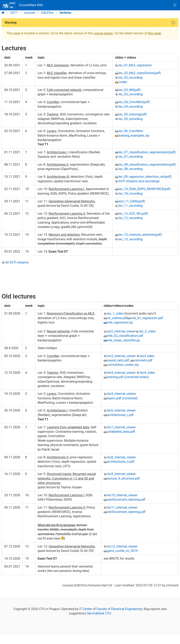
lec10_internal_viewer (122, 495)
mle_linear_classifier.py (124, 340)
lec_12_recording (130, 218)
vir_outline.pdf (117, 318)
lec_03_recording (130, 94)
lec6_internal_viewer (122, 410)
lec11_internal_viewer (122, 507)
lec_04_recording (130, 107)
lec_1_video (115, 313)
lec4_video (147, 373)
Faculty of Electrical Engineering (119, 609)
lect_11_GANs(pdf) (132, 201)
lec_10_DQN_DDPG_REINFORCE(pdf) (144, 189)
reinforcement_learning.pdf (126, 500)
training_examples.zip (134, 136)
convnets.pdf (143, 360)
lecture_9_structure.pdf (124, 478)
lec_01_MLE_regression (135, 65)
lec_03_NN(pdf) (130, 90)
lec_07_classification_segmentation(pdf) (147, 152)
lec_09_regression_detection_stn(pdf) (145, 177)
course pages (103, 33)
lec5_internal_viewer (121, 394)
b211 (14, 13)
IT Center (86, 609)
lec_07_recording (130, 157)
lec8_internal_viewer (122, 457)
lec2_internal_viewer (122, 331)
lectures (65, 13)
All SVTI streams (17, 262)
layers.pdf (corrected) (122, 398)
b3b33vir (48, 13)
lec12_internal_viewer (122, 546)
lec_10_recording (130, 194)
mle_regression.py (120, 322)
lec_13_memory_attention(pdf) (140, 235)
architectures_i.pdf (120, 415)
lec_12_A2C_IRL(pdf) (133, 214)
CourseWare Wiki (23, 5)
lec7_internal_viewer (122, 427)
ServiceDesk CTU (99, 613)
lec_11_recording (130, 206)
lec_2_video (147, 331)
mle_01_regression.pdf (147, 318)
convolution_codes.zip (123, 365)
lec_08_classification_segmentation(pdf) (147, 165)
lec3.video (147, 356)
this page (154, 33)
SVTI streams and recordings (139, 181)
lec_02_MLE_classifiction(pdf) (140, 73)
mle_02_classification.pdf (125, 336)
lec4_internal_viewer (122, 373)
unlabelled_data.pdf (121, 432)
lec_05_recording (130, 119)
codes (123, 82)
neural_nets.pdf (118, 360)
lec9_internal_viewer (122, 474)
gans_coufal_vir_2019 (123, 551)
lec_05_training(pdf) (133, 114)
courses (30, 13)
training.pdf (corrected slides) (128, 377)
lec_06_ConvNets (131, 131)
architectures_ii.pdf (121, 462)
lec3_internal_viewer (122, 356)
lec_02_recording (130, 78)
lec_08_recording (130, 169)
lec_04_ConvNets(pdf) (134, 102)
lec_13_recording (130, 239)
